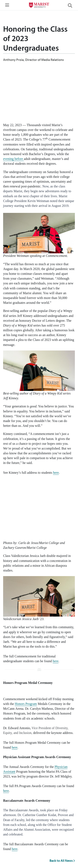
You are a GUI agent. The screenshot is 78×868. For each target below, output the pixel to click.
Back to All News (62, 860)
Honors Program (26, 704)
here (56, 473)
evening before (14, 159)
